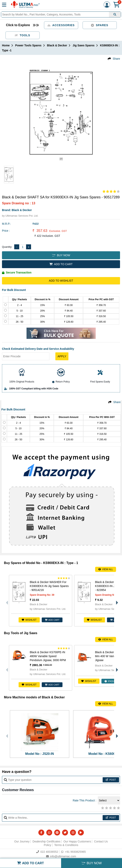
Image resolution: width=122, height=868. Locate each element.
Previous (6, 601)
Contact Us (101, 841)
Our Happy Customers (77, 841)
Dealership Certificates (47, 841)
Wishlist (29, 620)
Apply (62, 356)
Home (6, 45)
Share (116, 59)
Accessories (61, 25)
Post (111, 780)
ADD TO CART (61, 264)
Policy (47, 845)
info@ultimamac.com (61, 856)
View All (106, 569)
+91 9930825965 (73, 852)
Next (116, 601)
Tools (23, 35)
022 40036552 (47, 852)
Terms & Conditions (66, 845)
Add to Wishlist (61, 281)
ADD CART (52, 620)
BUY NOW (61, 255)
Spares (100, 25)
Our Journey (22, 841)
